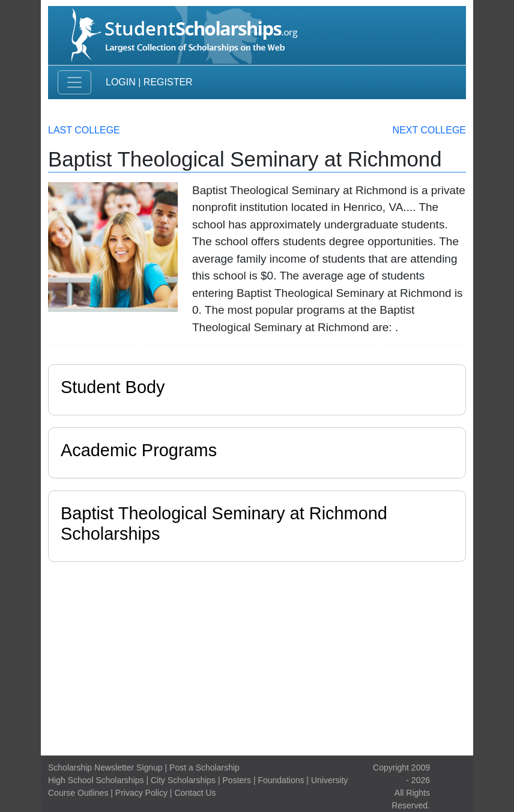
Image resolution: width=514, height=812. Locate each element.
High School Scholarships (96, 780)
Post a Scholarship (204, 768)
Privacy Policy (141, 793)
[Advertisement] (257, 656)
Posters (237, 780)
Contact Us (195, 793)
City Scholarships (183, 780)
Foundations (281, 780)
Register (168, 82)
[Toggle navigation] (74, 82)
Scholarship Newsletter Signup (105, 768)
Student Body (113, 387)
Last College (84, 130)
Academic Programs (139, 450)
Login (121, 82)
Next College (429, 130)
